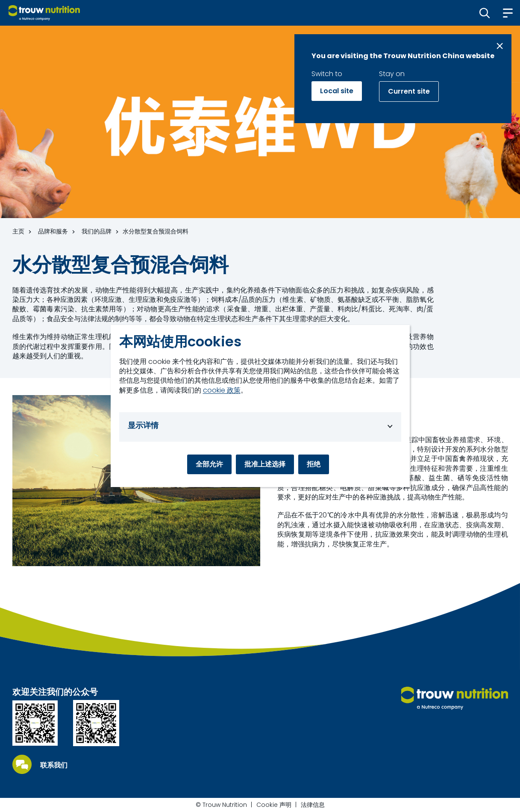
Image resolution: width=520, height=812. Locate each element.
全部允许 (209, 464)
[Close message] (500, 46)
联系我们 (54, 765)
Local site (337, 91)
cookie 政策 (222, 390)
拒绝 (314, 464)
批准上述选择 (265, 464)
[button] (485, 13)
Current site (409, 91)
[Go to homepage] (44, 13)
